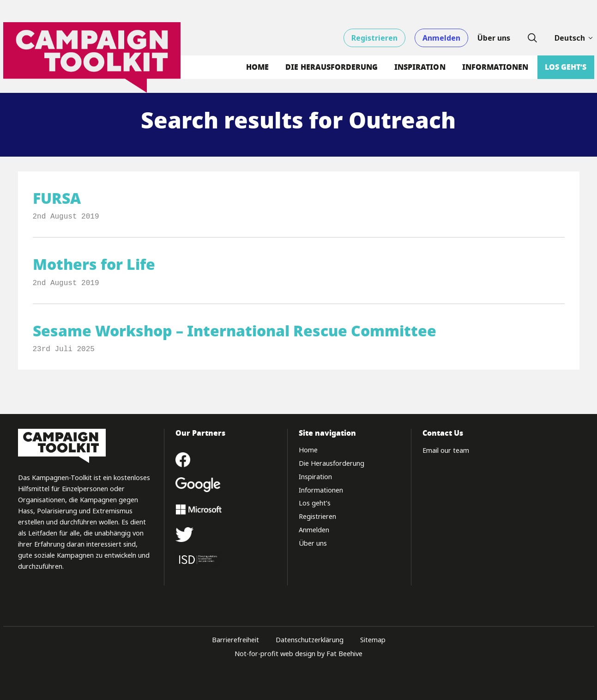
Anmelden (441, 38)
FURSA (57, 198)
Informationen (495, 67)
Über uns (494, 38)
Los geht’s (566, 67)
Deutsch (574, 38)
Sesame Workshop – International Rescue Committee (235, 331)
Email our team (446, 450)
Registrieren (374, 38)
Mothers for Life (94, 265)
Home (257, 67)
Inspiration (420, 67)
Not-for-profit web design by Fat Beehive (298, 654)
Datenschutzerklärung (310, 640)
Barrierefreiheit (235, 640)
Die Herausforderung (332, 67)
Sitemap (373, 640)
